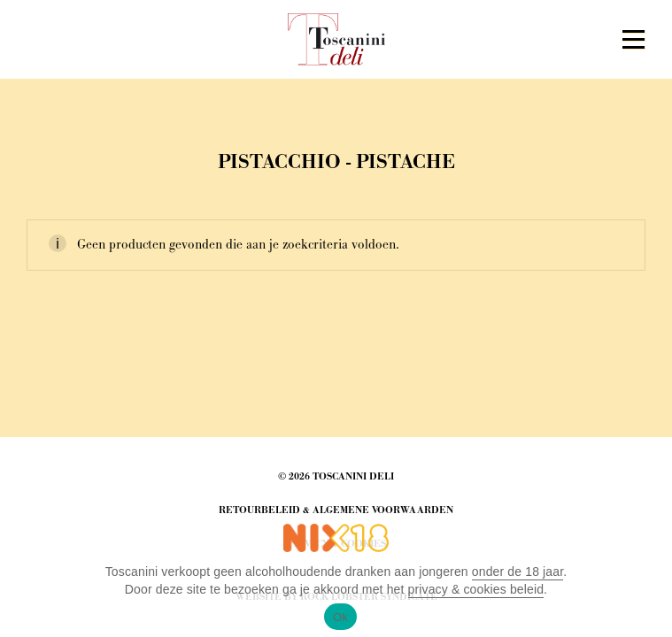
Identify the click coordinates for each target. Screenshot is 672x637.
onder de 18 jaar (518, 572)
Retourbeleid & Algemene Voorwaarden (336, 510)
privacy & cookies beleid (476, 589)
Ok (340, 617)
